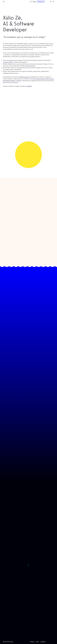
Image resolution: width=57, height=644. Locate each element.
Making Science (25, 82)
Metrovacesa (50, 84)
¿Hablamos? (41, 2)
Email (37, 642)
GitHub (32, 642)
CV (31, 2)
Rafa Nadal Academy (9, 86)
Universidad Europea (39, 84)
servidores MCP (8, 67)
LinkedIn (29, 91)
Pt (53, 2)
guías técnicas (31, 71)
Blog (34, 2)
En (51, 2)
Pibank (19, 86)
